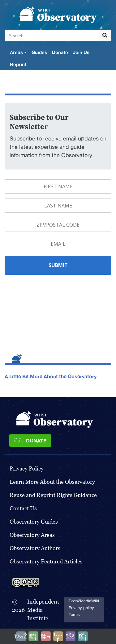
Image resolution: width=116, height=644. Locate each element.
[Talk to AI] (46, 636)
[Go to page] (105, 36)
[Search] (52, 36)
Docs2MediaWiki (84, 601)
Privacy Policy (27, 468)
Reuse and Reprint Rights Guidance (53, 495)
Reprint (18, 64)
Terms (74, 615)
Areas (16, 52)
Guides (39, 52)
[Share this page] (58, 636)
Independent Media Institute (43, 610)
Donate (60, 52)
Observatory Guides (34, 522)
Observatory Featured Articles (46, 561)
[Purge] (83, 636)
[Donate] (30, 441)
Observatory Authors (35, 548)
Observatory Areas (32, 535)
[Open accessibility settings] (71, 636)
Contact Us (23, 508)
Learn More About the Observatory (52, 482)
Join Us (81, 52)
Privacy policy (81, 608)
